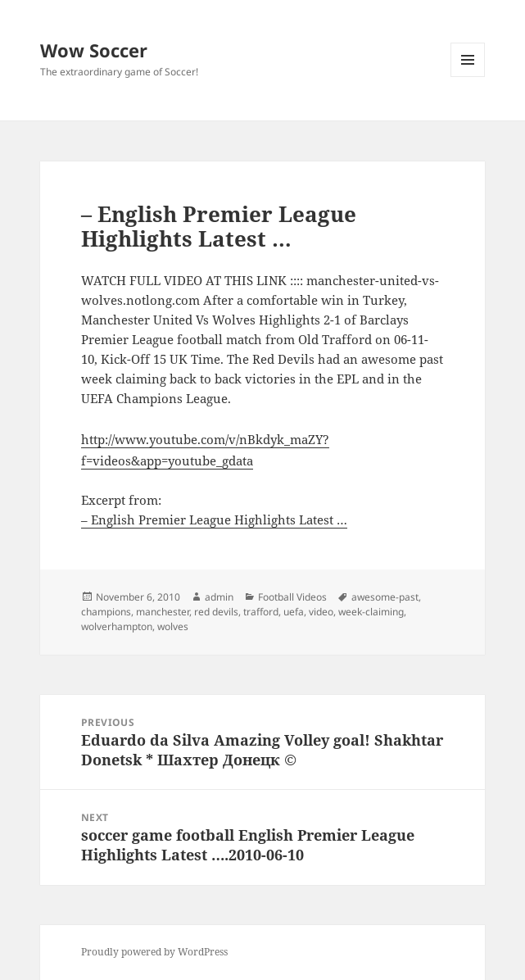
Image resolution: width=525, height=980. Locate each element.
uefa (294, 612)
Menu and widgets (468, 77)
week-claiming (371, 612)
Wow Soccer (94, 50)
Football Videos (292, 597)
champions (106, 612)
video (321, 612)
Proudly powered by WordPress (154, 952)
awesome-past (385, 597)
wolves (173, 626)
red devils (216, 612)
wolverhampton (117, 626)
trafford (261, 612)
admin (219, 597)
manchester (163, 612)
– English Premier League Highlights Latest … (214, 519)
